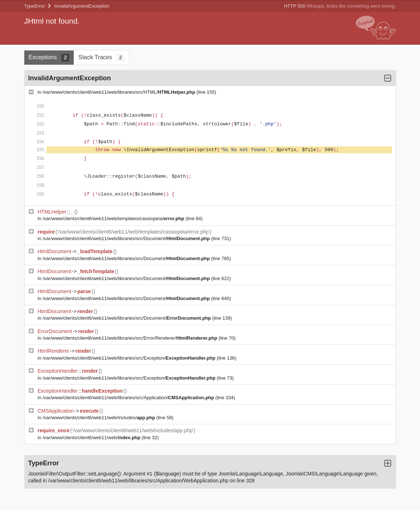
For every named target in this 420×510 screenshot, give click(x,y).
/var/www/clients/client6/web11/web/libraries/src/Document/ (127, 238)
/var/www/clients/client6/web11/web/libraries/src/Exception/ (130, 358)
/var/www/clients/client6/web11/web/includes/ (99, 418)
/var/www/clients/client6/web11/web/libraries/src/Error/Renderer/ (131, 338)
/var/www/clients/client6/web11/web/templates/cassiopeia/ (114, 218)
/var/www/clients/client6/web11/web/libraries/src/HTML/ (119, 92)
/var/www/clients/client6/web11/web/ (92, 438)
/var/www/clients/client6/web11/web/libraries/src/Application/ (129, 398)
